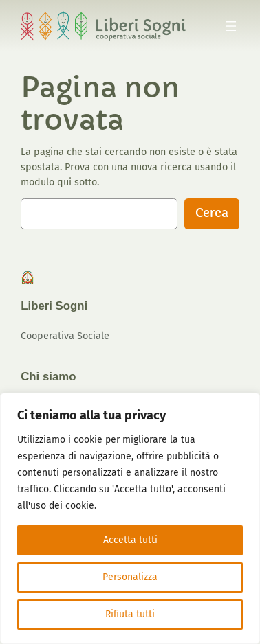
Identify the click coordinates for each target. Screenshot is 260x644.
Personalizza (130, 577)
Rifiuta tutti (130, 614)
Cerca (212, 213)
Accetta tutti (130, 540)
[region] (130, 518)
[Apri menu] (231, 26)
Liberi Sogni (54, 306)
